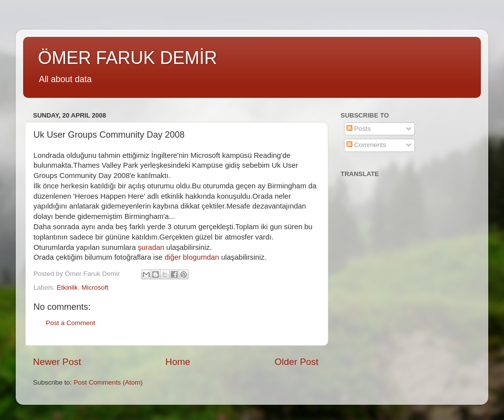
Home (178, 362)
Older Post (297, 362)
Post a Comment (71, 323)
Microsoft (95, 287)
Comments (366, 145)
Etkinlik (67, 287)
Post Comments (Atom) (108, 382)
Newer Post (57, 362)
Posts (359, 129)
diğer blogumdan (192, 257)
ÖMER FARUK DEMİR (127, 58)
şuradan (151, 247)
